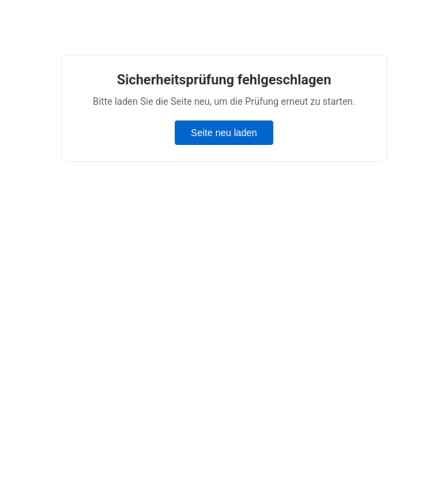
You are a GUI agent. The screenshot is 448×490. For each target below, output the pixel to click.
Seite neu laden (224, 133)
